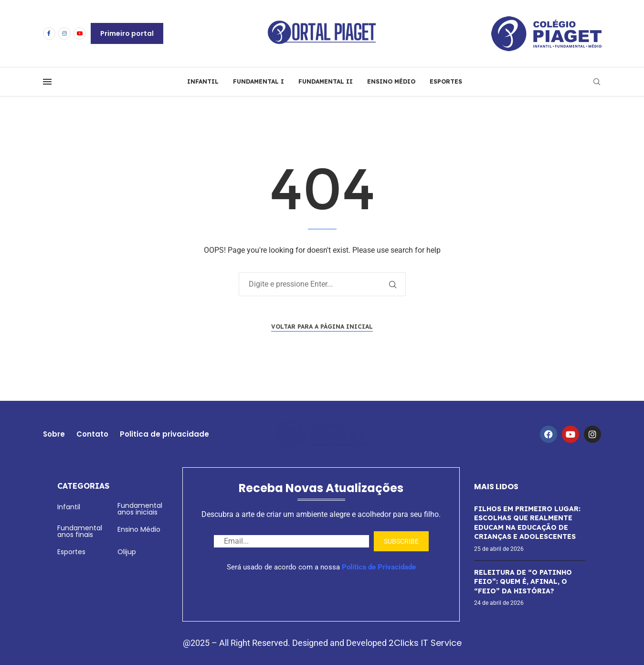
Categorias (83, 486)
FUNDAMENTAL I (259, 81)
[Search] (597, 82)
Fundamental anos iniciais (140, 509)
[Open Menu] (47, 82)
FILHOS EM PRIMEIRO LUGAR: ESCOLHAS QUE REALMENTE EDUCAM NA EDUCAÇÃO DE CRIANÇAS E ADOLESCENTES (527, 523)
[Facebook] (49, 33)
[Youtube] (80, 33)
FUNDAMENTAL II (326, 81)
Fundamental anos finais (80, 531)
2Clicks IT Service (425, 643)
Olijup (127, 552)
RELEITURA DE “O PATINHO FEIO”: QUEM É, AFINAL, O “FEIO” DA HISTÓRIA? (523, 582)
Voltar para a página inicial (322, 327)
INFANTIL (203, 81)
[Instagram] (64, 33)
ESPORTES (446, 81)
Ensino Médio (139, 529)
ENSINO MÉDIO (391, 81)
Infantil (69, 507)
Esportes (71, 552)
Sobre (54, 434)
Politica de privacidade (165, 434)
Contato (93, 434)
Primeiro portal (127, 33)
